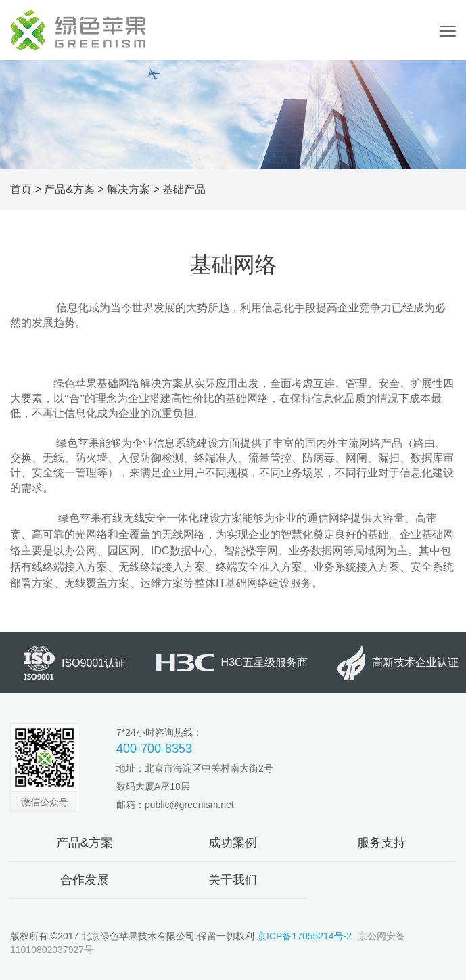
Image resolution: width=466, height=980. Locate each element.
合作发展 (85, 880)
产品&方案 (69, 189)
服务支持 (381, 843)
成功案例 (233, 843)
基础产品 (184, 189)
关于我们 (233, 880)
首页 (21, 189)
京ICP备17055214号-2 (304, 936)
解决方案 (129, 189)
